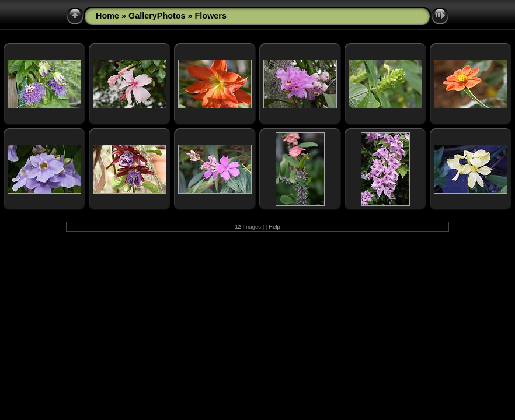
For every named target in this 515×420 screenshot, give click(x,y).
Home (107, 16)
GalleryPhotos (157, 16)
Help (274, 227)
